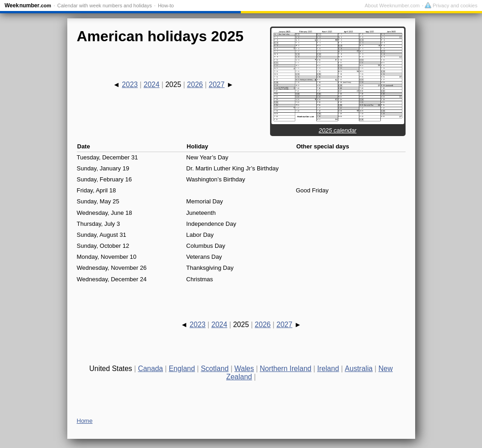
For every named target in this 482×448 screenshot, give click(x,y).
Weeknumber (28, 5)
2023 (130, 85)
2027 (217, 85)
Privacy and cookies (451, 5)
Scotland (215, 369)
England (182, 369)
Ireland (328, 369)
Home (85, 421)
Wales (244, 369)
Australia (359, 369)
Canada (150, 369)
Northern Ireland (286, 369)
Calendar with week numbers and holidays (105, 5)
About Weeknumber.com (392, 5)
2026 (195, 85)
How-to (166, 5)
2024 (152, 85)
